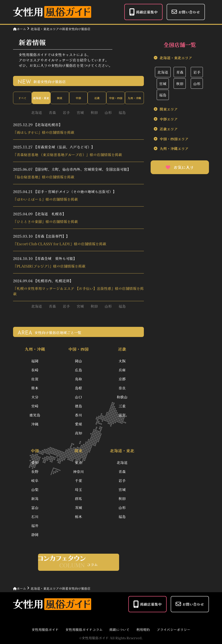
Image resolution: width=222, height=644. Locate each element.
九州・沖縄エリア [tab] (174, 148)
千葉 (78, 480)
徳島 (78, 406)
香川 (78, 415)
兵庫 (122, 370)
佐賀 (35, 379)
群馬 (78, 498)
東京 (78, 462)
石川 (35, 517)
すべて (22, 98)
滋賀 (122, 415)
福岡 (35, 361)
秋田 (94, 112)
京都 (122, 379)
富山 (35, 507)
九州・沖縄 (134, 98)
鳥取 (78, 379)
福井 (35, 526)
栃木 (78, 517)
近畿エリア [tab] (169, 129)
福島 (122, 112)
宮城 (80, 112)
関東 (60, 98)
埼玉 (78, 489)
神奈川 (78, 471)
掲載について (119, 629)
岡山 (78, 361)
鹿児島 (35, 415)
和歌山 (122, 397)
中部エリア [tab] (169, 119)
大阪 (122, 361)
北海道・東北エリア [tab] (176, 58)
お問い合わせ (186, 12)
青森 (52, 112)
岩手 (66, 112)
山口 (78, 397)
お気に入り (180, 167)
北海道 (36, 112)
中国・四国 (116, 98)
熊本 (35, 388)
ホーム (20, 29)
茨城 (78, 507)
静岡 (35, 535)
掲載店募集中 (143, 12)
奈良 (122, 388)
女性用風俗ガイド (45, 629)
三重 (122, 406)
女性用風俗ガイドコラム (84, 629)
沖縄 (35, 424)
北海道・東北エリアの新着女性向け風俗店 (61, 29)
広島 (78, 370)
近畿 (97, 98)
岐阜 (35, 480)
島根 (78, 388)
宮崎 (35, 406)
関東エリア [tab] (169, 109)
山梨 (35, 489)
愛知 (35, 462)
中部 (78, 98)
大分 (35, 397)
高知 (78, 433)
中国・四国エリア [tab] (174, 139)
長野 (35, 471)
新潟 (35, 498)
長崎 (35, 370)
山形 (108, 112)
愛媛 (78, 424)
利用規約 (143, 629)
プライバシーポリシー (174, 629)
